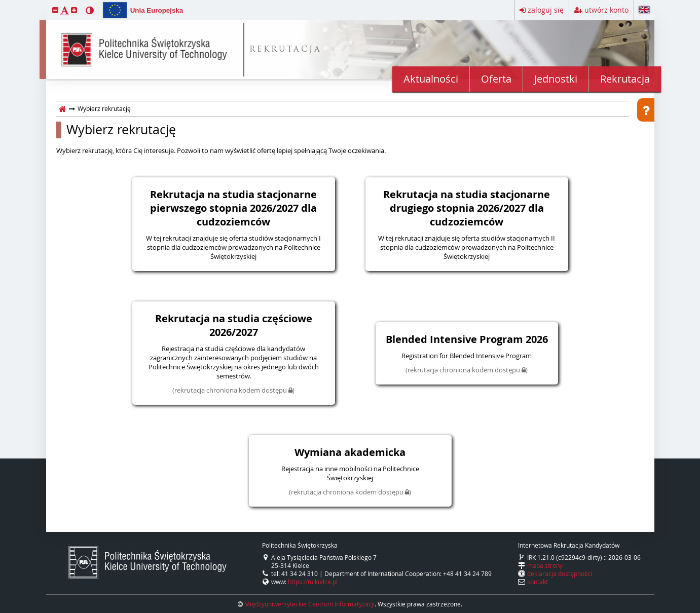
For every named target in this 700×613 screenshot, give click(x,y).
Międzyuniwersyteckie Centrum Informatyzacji (309, 604)
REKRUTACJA (286, 50)
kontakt (538, 582)
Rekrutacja (625, 79)
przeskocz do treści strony (3, 3)
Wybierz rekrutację (121, 130)
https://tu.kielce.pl (313, 582)
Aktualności (431, 79)
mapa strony (545, 565)
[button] (55, 10)
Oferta (496, 79)
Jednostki (556, 79)
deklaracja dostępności (560, 573)
